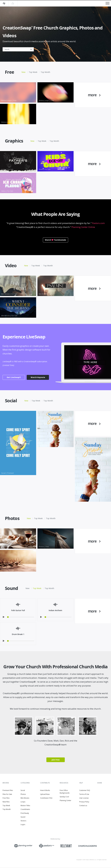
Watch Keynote (38, 377)
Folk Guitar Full (18, 611)
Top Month (45, 72)
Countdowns (25, 810)
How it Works (45, 791)
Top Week (33, 72)
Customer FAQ (85, 791)
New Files (6, 802)
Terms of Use (84, 795)
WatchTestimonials (56, 240)
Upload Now (45, 795)
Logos (23, 825)
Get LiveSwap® (14, 377)
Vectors (23, 821)
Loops (23, 802)
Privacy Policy (84, 802)
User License (84, 799)
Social (23, 791)
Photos (23, 795)
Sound (23, 818)
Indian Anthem (55, 611)
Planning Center (65, 801)
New (23, 72)
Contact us (83, 806)
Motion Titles (25, 806)
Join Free (56, 760)
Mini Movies (25, 799)
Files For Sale (7, 795)
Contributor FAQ (46, 799)
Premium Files (8, 791)
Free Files (6, 799)
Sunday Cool (64, 797)
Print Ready (25, 814)
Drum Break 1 (18, 635)
